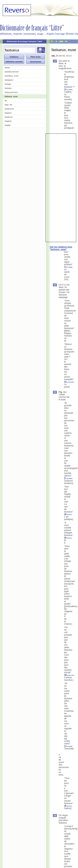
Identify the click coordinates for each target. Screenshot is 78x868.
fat (6, 101)
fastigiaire (9, 80)
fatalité (8, 125)
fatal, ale (8, 105)
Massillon (69, 675)
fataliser (8, 113)
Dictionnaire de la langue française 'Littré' (25, 41)
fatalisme (9, 117)
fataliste (8, 121)
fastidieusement (12, 72)
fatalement (9, 109)
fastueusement (11, 92)
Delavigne (69, 382)
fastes (7, 68)
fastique (8, 88)
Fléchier (68, 478)
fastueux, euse (11, 96)
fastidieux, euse (12, 76)
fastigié (8, 84)
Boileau (68, 514)
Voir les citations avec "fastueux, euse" (61, 248)
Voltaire (68, 89)
